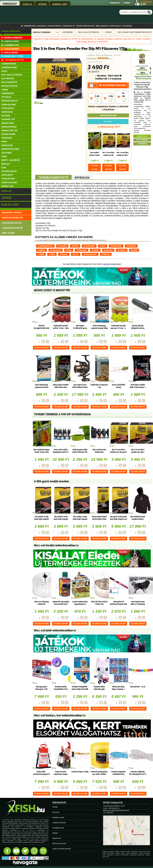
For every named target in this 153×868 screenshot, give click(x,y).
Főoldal (55, 807)
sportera (122, 250)
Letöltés (127, 26)
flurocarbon (81, 250)
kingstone (131, 246)
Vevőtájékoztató (85, 26)
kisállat (27, 4)
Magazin (42, 26)
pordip (134, 250)
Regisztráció (57, 838)
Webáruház (30, 26)
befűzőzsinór (116, 246)
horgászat (10, 4)
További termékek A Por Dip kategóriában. (63, 414)
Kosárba (95, 167)
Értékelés (82, 178)
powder (95, 250)
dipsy (52, 254)
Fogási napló (54, 26)
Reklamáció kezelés (59, 844)
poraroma (108, 250)
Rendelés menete (58, 817)
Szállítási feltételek (59, 823)
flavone (41, 250)
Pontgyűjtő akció (58, 828)
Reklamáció (102, 26)
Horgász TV (69, 26)
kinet (103, 246)
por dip (106, 264)
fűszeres (106, 254)
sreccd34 (62, 246)
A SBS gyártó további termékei (51, 481)
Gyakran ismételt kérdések (62, 849)
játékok (42, 4)
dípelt (41, 254)
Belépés (55, 833)
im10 (76, 254)
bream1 (64, 254)
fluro (69, 250)
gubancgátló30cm (45, 246)
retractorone (56, 250)
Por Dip (117, 55)
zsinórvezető (89, 246)
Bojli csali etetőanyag (104, 55)
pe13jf (75, 246)
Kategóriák (68, 32)
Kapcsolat (115, 26)
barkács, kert (60, 4)
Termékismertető (53, 177)
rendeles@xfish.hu (114, 808)
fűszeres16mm (90, 254)
